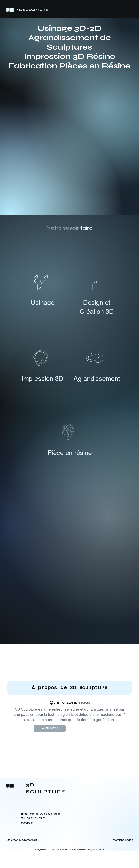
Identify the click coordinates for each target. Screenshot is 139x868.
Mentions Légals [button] (123, 857)
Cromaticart (30, 857)
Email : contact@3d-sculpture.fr (41, 831)
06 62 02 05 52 (36, 835)
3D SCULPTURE (33, 10)
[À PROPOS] (56, 745)
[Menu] (129, 10)
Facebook (27, 839)
